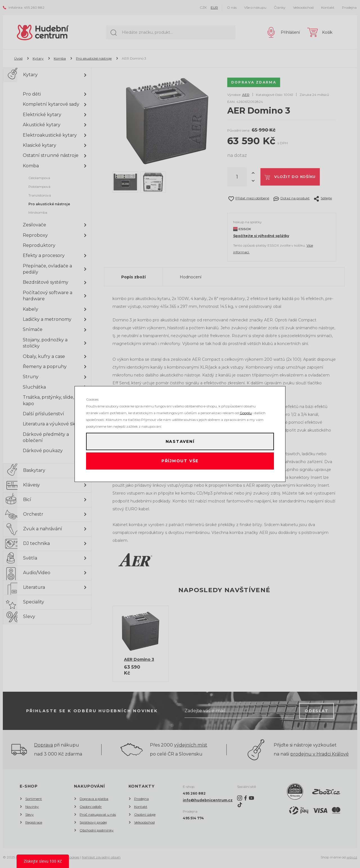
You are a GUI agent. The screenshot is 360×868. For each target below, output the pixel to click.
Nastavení (180, 440)
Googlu (246, 410)
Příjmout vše (180, 463)
